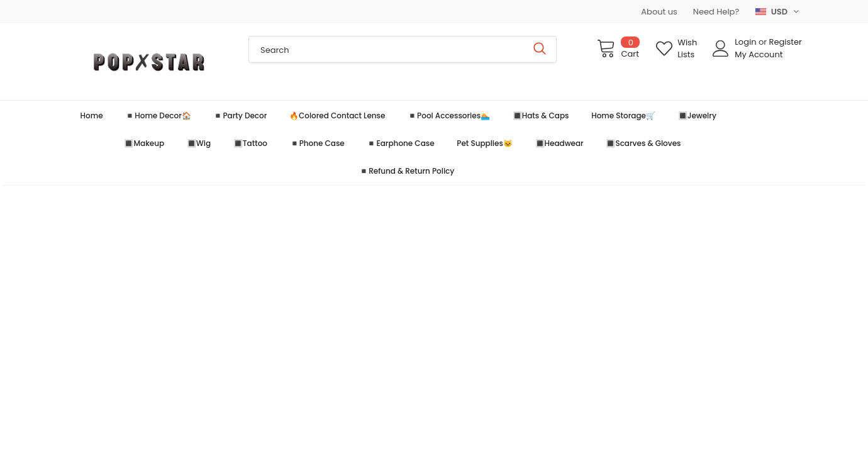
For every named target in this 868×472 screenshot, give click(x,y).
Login (747, 42)
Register (786, 42)
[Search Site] (386, 49)
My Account (759, 54)
